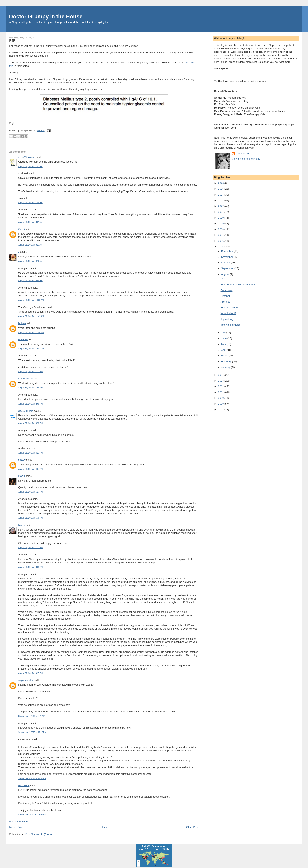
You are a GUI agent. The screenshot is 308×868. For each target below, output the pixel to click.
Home (104, 827)
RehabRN (24, 785)
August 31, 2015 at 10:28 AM (31, 300)
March (225, 356)
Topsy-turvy (227, 319)
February (227, 361)
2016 (221, 241)
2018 (221, 229)
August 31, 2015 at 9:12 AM (30, 261)
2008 (221, 409)
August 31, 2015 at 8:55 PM (30, 567)
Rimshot (225, 296)
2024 (221, 195)
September (228, 268)
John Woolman (27, 157)
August (225, 274)
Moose (22, 525)
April (224, 350)
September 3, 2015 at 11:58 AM (32, 778)
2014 (221, 375)
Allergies (225, 302)
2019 (221, 224)
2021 (221, 212)
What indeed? (228, 313)
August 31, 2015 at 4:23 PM (30, 453)
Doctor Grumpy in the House (46, 16)
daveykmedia (26, 411)
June (224, 338)
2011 (221, 392)
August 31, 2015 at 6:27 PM (30, 492)
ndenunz (23, 339)
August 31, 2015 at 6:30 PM (30, 518)
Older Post (192, 827)
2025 (221, 189)
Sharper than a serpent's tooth (238, 284)
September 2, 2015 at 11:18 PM (32, 732)
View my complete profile (246, 159)
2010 (221, 398)
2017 (221, 235)
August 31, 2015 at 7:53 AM (30, 166)
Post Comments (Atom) (38, 834)
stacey (22, 460)
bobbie (22, 323)
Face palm (227, 290)
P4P (12, 40)
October (226, 263)
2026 (221, 183)
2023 (221, 200)
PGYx (22, 476)
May (224, 344)
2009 (221, 404)
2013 (221, 381)
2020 (221, 218)
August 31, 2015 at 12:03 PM (31, 349)
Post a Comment (19, 822)
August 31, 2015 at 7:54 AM (30, 203)
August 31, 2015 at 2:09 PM (30, 404)
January (226, 367)
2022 (221, 206)
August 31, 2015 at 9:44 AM (30, 281)
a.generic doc (26, 680)
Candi (22, 229)
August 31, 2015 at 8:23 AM (30, 245)
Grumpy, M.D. (244, 154)
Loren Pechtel (26, 378)
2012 (221, 386)
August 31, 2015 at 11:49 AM (31, 316)
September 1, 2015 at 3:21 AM (32, 716)
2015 (221, 247)
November (227, 257)
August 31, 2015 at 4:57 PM (30, 469)
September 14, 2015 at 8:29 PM (32, 815)
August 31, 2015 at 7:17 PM (30, 548)
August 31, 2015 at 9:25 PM (30, 673)
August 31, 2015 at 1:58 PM (30, 388)
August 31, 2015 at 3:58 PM (30, 423)
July (224, 332)
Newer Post (16, 827)
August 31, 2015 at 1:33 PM (30, 372)
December (227, 251)
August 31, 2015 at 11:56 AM (31, 332)
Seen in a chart (229, 308)
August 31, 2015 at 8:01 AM (30, 222)
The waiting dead (230, 325)
